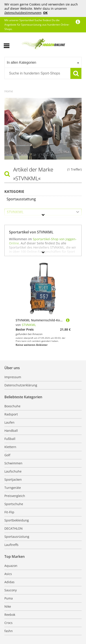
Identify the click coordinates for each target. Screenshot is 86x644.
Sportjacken (13, 479)
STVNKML (29, 325)
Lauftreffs (11, 545)
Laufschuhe (13, 471)
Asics (8, 574)
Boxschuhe (12, 406)
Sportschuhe (14, 504)
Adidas (9, 582)
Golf (7, 455)
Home (9, 91)
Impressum (13, 377)
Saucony (11, 590)
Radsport (11, 414)
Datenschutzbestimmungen (23, 13)
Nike (8, 606)
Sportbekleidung (17, 520)
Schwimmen (13, 463)
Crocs (8, 623)
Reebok (10, 615)
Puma (9, 598)
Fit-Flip (9, 512)
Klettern (10, 447)
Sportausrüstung (17, 537)
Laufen (9, 422)
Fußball (10, 439)
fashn (9, 631)
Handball (11, 431)
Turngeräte (13, 488)
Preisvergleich (15, 496)
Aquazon (11, 566)
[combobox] (43, 62)
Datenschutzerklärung (21, 385)
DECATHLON (14, 528)
